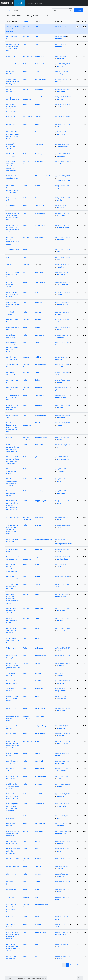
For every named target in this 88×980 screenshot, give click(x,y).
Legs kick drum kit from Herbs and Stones (13, 275)
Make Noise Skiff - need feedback (13, 540)
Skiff (8, 257)
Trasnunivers (40, 144)
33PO (59, 447)
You (24, 132)
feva (37, 292)
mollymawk (39, 689)
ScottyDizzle (39, 804)
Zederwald (39, 445)
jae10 (37, 696)
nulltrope (60, 58)
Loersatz (60, 294)
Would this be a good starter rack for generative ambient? (12, 482)
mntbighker (39, 89)
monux (38, 577)
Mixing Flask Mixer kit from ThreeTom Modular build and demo (13, 135)
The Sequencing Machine (12, 690)
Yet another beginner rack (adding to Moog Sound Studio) (12, 189)
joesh (37, 897)
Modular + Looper (13, 859)
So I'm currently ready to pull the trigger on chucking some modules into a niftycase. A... (12, 506)
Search (79, 10)
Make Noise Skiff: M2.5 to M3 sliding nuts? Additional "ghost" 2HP (13, 460)
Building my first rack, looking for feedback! (12, 493)
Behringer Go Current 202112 (12, 842)
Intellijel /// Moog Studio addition (12, 762)
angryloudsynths (41, 501)
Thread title (10, 265)
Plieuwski (60, 208)
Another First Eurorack (11, 926)
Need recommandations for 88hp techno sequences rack (13, 448)
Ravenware (39, 132)
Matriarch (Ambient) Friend (12, 883)
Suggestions (11, 205)
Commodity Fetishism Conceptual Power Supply (13, 241)
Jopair (59, 188)
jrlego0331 (39, 784)
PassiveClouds (40, 733)
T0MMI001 (61, 471)
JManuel (38, 327)
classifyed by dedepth (11, 118)
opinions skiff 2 (12, 124)
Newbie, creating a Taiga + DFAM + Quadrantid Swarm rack (13, 216)
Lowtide (38, 866)
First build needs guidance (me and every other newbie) (13, 935)
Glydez (37, 882)
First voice (10, 437)
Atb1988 (38, 924)
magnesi (60, 407)
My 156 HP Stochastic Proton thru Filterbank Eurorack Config (12, 108)
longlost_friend (40, 932)
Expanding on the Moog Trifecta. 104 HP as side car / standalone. (13, 807)
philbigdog (39, 648)
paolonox (38, 549)
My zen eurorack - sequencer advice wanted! (12, 471)
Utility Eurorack (12, 648)
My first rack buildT (13, 866)
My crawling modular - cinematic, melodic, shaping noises (13, 568)
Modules (30, 3)
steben (37, 186)
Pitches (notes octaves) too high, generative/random (13, 666)
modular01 (59, 367)
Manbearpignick (63, 559)
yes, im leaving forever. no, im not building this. (13, 81)
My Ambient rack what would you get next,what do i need (13, 229)
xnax (37, 944)
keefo (37, 917)
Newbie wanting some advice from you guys (13, 786)
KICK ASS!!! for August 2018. (11, 373)
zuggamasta (39, 335)
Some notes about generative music (13, 558)
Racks (25, 44)
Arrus (37, 564)
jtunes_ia (38, 859)
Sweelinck (59, 359)
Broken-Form (40, 225)
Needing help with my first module (13, 682)
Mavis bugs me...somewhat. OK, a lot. (12, 621)
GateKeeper (39, 154)
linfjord (38, 380)
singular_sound (41, 79)
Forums (8, 10)
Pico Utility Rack (12, 874)
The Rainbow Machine (11, 674)
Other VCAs (10, 897)
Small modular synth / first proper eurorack (13, 640)
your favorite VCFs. (13, 517)
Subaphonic (39, 761)
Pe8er (37, 44)
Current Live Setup (13, 64)
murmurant (39, 237)
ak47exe (38, 312)
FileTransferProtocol (42, 176)
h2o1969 (60, 99)
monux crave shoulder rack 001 (13, 578)
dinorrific (60, 329)
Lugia (37, 26)
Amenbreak (61, 267)
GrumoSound (40, 213)
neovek (38, 753)
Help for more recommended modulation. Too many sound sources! (12, 347)
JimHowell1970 (62, 304)
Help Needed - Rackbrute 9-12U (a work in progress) (13, 796)
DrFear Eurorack (12, 889)
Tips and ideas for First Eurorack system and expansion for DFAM (12, 529)
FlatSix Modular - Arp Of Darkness (12, 177)
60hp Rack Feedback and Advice (11, 285)
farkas (37, 816)
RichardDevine (40, 64)
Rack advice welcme (10, 770)
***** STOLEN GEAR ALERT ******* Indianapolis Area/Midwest (11, 166)
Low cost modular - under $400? (13, 777)
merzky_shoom (62, 743)
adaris (59, 519)
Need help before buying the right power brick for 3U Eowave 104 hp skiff (13, 427)
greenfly (38, 320)
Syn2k (59, 107)
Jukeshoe (58, 46)
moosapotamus (41, 415)
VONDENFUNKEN (63, 227)
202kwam (38, 663)
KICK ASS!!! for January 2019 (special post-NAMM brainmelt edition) (12, 599)
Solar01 (38, 343)
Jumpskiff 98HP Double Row (12, 336)
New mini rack (11, 733)
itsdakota (38, 302)
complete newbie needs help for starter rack (12, 407)
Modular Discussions (27, 28)
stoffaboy (38, 405)
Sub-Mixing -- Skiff (13, 249)
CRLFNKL (38, 525)
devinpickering (40, 656)
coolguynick (39, 395)
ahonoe (38, 104)
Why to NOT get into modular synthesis (13, 29)
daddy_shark (40, 769)
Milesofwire (61, 322)
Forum (25, 21)
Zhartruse (60, 683)
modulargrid (40, 56)
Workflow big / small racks (11, 313)
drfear (37, 889)
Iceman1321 (39, 716)
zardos (37, 469)
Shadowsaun (61, 698)
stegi (37, 124)
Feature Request (12, 56)
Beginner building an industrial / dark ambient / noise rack (13, 47)
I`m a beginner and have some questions (13, 718)
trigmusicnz (61, 630)
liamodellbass (40, 97)
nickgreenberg (60, 691)
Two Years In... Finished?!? (11, 817)
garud (37, 628)
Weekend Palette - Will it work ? (13, 155)
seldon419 (39, 673)
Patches (26, 663)
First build (10, 917)
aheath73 (38, 794)
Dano (37, 71)
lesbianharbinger (41, 437)
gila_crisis (38, 388)
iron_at (37, 841)
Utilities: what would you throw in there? (13, 304)
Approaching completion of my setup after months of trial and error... (13, 948)
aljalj (59, 818)
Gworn (37, 198)
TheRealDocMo (40, 282)
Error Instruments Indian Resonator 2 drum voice (13, 833)
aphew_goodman (63, 459)
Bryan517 (38, 479)
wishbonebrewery (42, 905)
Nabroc (38, 956)
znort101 (60, 778)
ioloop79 (60, 66)
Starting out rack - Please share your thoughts (13, 586)
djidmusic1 (39, 608)
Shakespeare (60, 763)
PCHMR (38, 423)
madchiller (39, 161)
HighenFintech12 (63, 146)
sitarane (38, 116)
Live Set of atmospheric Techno (11, 146)
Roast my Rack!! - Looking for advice (13, 657)
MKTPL (42, 3)
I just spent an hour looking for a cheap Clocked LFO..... (13, 908)
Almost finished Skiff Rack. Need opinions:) (12, 630)
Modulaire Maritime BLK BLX (12, 90)
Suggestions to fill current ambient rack (13, 398)
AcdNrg (38, 741)
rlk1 (36, 36)
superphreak (40, 205)
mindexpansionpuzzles (43, 539)
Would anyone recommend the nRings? (12, 611)
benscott (60, 29)
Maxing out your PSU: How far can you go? (12, 294)
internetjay (61, 91)
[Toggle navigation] (84, 3)
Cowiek (38, 584)
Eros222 (38, 681)
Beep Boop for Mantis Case (11, 957)
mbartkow (59, 39)
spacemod (39, 874)
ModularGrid (27, 56)
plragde (60, 786)
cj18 (36, 849)
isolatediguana (40, 365)
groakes (60, 620)
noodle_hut (61, 74)
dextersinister (40, 708)
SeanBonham (40, 823)
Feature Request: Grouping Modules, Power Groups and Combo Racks (13, 745)
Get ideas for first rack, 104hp (12, 825)
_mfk (37, 249)
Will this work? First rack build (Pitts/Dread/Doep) (13, 851)
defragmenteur (61, 833)
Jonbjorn (38, 357)
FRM (36, 3)
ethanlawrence (40, 776)
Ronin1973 (61, 843)
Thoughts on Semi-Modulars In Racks (13, 98)
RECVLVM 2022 (11, 708)
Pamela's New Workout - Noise (12, 358)
